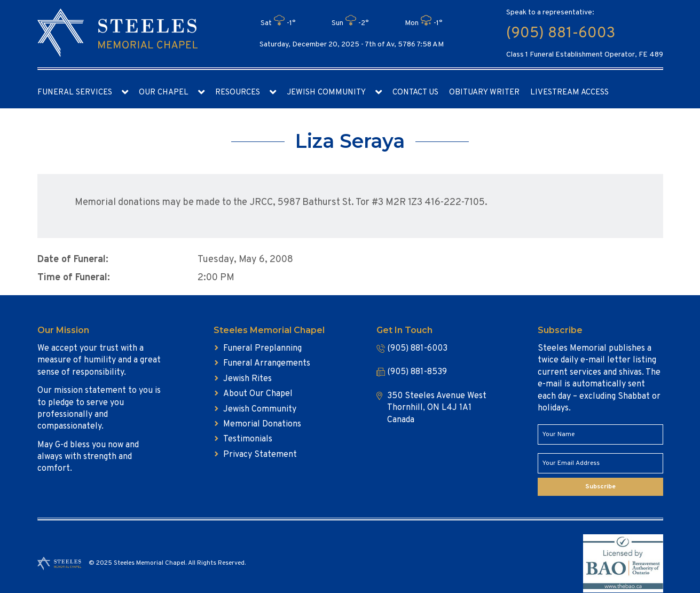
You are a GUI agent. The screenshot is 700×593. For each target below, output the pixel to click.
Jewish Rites (247, 379)
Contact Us (415, 93)
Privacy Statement (260, 455)
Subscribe (600, 487)
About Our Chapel (258, 394)
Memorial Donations (262, 424)
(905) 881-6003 (561, 34)
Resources (238, 93)
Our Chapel (164, 93)
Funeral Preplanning (262, 349)
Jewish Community (326, 93)
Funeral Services (75, 93)
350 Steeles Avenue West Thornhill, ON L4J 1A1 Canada (437, 408)
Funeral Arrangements (267, 363)
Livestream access (569, 93)
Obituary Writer (484, 93)
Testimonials (248, 439)
